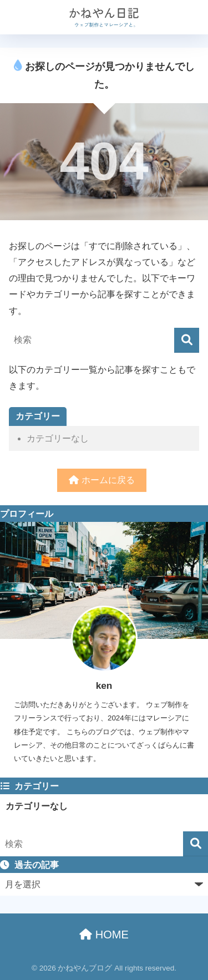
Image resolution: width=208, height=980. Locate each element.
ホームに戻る (102, 480)
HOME (104, 935)
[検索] (187, 340)
